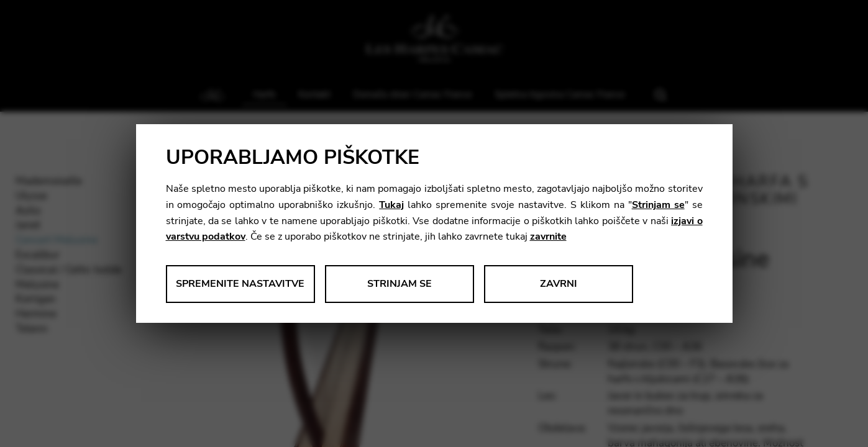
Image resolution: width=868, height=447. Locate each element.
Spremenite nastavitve (240, 284)
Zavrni (559, 284)
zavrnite (548, 237)
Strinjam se (658, 205)
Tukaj (391, 205)
